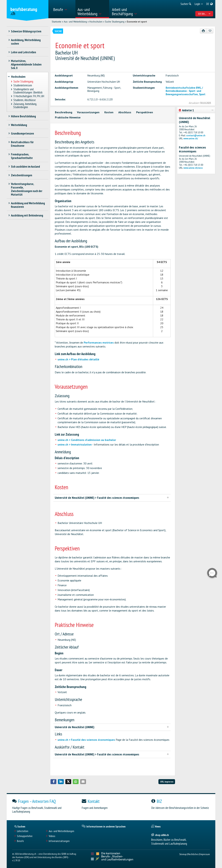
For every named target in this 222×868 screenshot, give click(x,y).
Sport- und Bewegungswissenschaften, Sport (186, 92)
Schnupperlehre (25, 836)
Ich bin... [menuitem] (204, 14)
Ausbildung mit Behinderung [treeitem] (27, 215)
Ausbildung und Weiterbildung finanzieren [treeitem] (28, 205)
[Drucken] (203, 31)
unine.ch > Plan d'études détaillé (78, 359)
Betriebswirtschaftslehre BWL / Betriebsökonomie (184, 89)
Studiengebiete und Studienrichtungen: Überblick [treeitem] (28, 91)
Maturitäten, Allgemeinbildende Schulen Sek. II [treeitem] (26, 64)
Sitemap (183, 854)
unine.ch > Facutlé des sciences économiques (86, 740)
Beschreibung (64, 112)
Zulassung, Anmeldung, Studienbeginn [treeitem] (25, 106)
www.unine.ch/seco (193, 168)
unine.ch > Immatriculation (75, 444)
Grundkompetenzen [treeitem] (23, 133)
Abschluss (125, 112)
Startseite (57, 22)
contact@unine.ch (196, 135)
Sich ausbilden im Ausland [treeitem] (26, 167)
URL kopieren (167, 782)
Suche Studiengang (115, 22)
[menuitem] (63, 9)
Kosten (109, 112)
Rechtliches (193, 854)
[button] (54, 782)
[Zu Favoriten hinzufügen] (210, 31)
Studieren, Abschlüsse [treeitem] (24, 100)
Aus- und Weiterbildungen (61, 831)
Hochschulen (96, 22)
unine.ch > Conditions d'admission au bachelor (87, 440)
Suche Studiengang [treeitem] (23, 82)
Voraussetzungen (88, 112)
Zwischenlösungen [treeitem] (22, 175)
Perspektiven (145, 112)
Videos (52, 836)
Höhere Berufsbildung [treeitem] (23, 116)
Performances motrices (99, 342)
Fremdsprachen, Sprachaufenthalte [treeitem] (22, 156)
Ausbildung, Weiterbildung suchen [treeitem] (26, 42)
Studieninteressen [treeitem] (23, 85)
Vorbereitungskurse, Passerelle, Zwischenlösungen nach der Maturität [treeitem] (27, 189)
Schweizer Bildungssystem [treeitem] (26, 31)
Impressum (205, 854)
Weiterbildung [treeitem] (19, 125)
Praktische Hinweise (68, 117)
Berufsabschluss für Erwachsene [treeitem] (22, 144)
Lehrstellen (23, 831)
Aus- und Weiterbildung (75, 22)
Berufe (20, 841)
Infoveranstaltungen (59, 841)
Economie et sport (137, 22)
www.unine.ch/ (191, 139)
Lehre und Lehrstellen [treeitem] (24, 52)
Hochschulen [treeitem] (18, 77)
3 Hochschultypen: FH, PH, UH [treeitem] (29, 96)
